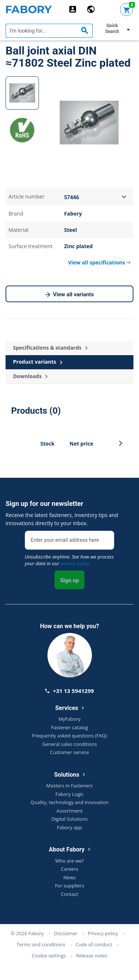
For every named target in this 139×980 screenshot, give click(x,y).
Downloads (30, 376)
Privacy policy (103, 933)
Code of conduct (94, 944)
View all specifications (99, 262)
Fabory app (69, 827)
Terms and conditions (41, 944)
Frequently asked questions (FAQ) (69, 736)
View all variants (70, 295)
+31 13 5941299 (70, 691)
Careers (69, 869)
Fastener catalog (70, 727)
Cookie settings (49, 956)
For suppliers (69, 886)
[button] (121, 445)
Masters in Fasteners (69, 786)
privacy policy (75, 563)
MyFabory (70, 719)
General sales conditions (70, 744)
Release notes (92, 956)
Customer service (69, 752)
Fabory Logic (69, 794)
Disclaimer (66, 933)
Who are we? (69, 861)
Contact (69, 894)
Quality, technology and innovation (69, 802)
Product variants (38, 362)
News (69, 877)
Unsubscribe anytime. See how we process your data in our (69, 560)
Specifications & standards (50, 348)
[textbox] (49, 31)
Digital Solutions (70, 819)
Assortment (69, 811)
